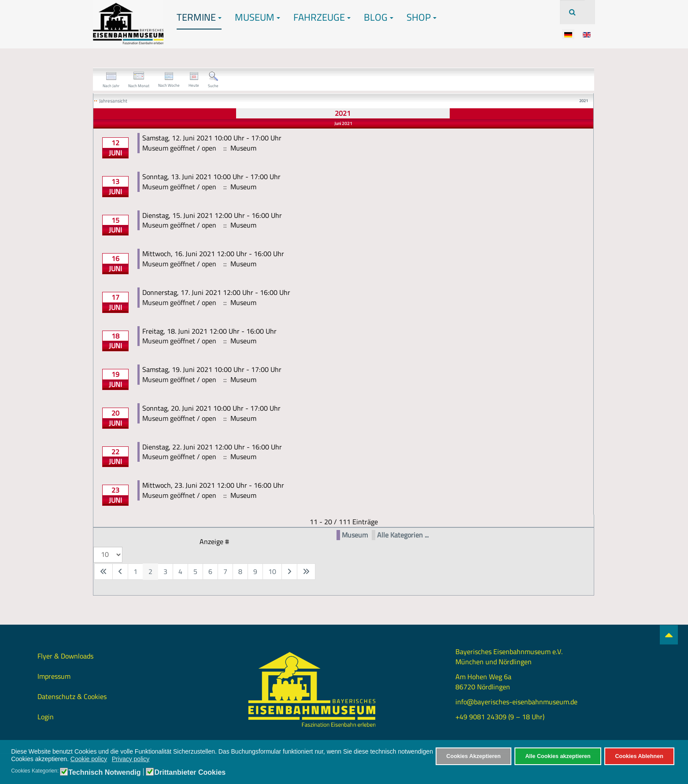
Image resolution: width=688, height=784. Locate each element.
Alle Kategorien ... (403, 535)
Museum (257, 17)
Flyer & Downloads (65, 656)
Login (46, 717)
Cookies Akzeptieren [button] (473, 756)
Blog (379, 17)
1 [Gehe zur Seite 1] (135, 571)
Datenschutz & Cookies (72, 696)
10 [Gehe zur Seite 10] (272, 571)
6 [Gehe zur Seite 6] (210, 571)
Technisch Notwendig (104, 773)
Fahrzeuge (322, 17)
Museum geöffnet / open (179, 148)
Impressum (54, 676)
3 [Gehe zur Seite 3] (165, 571)
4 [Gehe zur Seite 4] (180, 571)
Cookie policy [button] (89, 759)
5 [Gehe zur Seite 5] (195, 571)
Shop (422, 17)
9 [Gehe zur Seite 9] (255, 571)
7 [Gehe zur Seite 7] (225, 571)
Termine (199, 17)
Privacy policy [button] (131, 759)
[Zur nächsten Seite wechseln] (289, 572)
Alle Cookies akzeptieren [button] (558, 756)
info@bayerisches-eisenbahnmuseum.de (516, 702)
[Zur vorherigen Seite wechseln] (120, 572)
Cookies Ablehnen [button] (639, 756)
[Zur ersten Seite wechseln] (104, 572)
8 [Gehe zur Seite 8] (240, 571)
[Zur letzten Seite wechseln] (306, 572)
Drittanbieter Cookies (190, 773)
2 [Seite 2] (150, 571)
